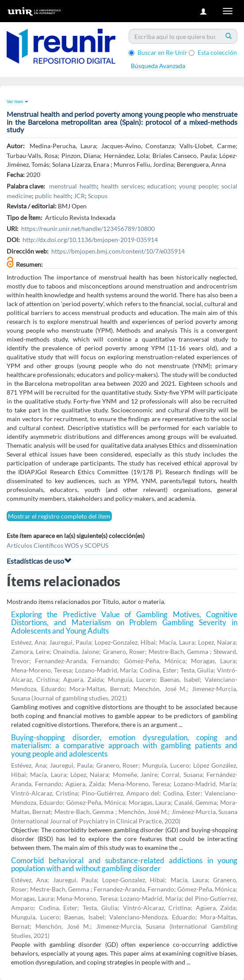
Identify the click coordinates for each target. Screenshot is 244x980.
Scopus (98, 196)
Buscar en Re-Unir (158, 52)
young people (198, 186)
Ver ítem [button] (17, 101)
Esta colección (213, 52)
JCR (79, 196)
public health (53, 196)
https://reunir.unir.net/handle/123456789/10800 (88, 229)
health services (122, 186)
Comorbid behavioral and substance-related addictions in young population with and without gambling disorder (124, 865)
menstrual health (73, 186)
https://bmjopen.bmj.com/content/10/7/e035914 (118, 251)
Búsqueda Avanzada (158, 66)
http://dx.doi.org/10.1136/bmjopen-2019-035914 (90, 240)
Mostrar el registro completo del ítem (59, 516)
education (161, 186)
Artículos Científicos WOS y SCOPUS (57, 545)
